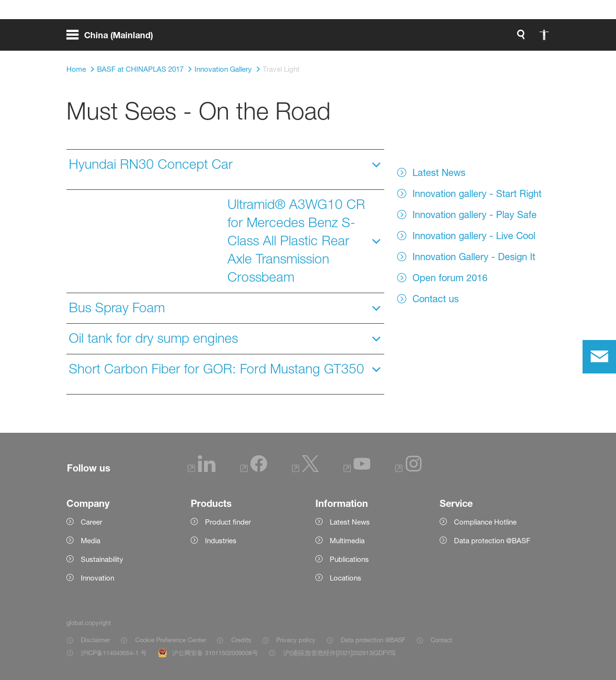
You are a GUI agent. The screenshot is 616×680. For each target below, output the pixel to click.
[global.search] (421, 38)
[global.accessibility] (443, 38)
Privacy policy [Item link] (296, 640)
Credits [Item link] (241, 640)
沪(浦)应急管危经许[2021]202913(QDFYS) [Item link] (339, 653)
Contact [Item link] (441, 640)
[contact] (599, 357)
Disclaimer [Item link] (95, 640)
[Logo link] (511, 38)
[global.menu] (113, 38)
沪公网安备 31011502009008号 (215, 653)
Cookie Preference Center (171, 640)
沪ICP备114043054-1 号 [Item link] (114, 653)
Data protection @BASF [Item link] (373, 640)
